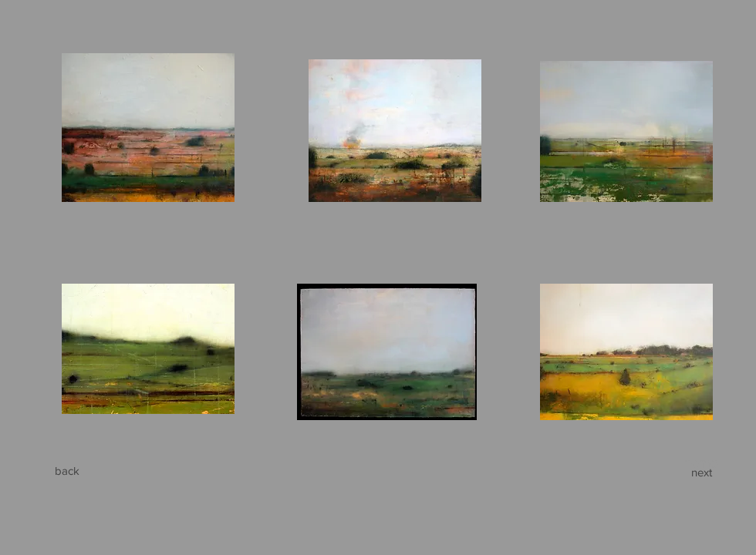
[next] (701, 472)
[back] (67, 470)
